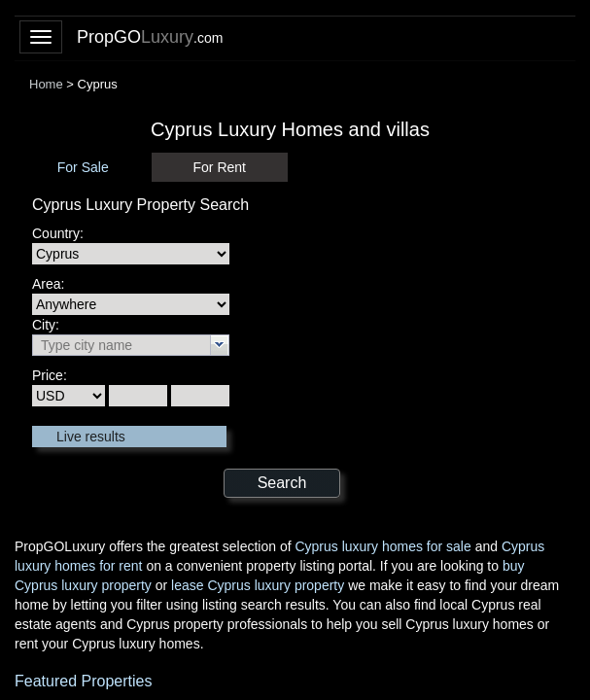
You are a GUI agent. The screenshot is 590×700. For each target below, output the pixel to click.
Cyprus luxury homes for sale (382, 546)
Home (46, 84)
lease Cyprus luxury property (258, 585)
